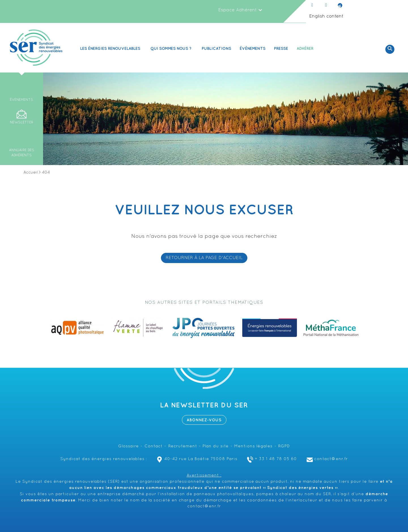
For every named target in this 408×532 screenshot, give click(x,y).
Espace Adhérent (240, 10)
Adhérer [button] (306, 49)
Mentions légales (253, 446)
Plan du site (216, 446)
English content (326, 16)
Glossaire (128, 446)
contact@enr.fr (327, 459)
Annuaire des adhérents (22, 153)
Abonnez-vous (204, 420)
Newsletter (22, 123)
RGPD (284, 446)
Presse (281, 49)
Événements (253, 49)
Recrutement (183, 446)
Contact (154, 446)
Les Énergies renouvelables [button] (111, 49)
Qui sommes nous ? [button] (172, 49)
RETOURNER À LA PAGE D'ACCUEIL (204, 258)
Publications (216, 49)
